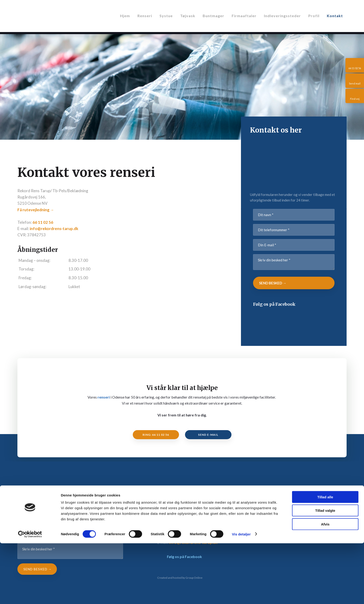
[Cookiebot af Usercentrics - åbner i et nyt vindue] (30, 595)
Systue (166, 16)
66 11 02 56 (43, 222)
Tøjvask (188, 16)
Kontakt (335, 16)
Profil (314, 16)
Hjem (125, 16)
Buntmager (213, 16)
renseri (104, 397)
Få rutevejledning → (36, 210)
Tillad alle (325, 558)
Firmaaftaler (244, 16)
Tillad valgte (325, 571)
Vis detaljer (241, 595)
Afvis (325, 585)
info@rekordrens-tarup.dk (54, 229)
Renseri (145, 16)
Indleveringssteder (282, 16)
